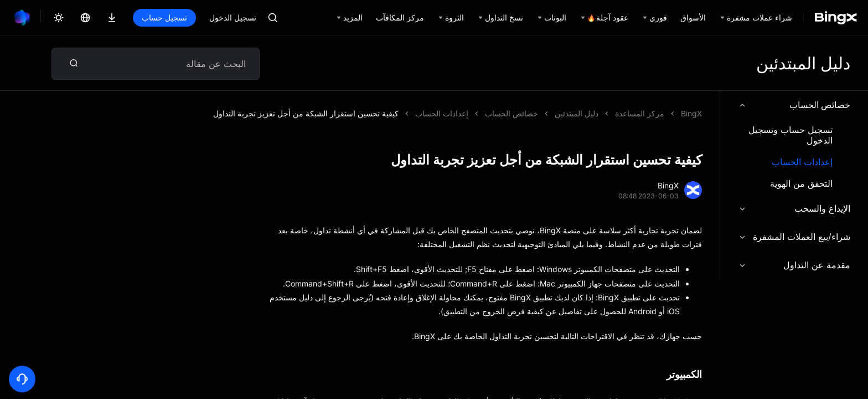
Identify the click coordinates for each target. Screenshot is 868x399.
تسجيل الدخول (233, 17)
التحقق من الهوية (801, 184)
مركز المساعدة (640, 113)
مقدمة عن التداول (794, 265)
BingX (691, 113)
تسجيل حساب (164, 17)
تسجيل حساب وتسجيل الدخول (790, 135)
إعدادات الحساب (802, 162)
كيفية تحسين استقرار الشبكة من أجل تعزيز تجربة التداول (306, 113)
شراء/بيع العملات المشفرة (794, 237)
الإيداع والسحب (794, 208)
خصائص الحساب (794, 105)
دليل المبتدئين (577, 113)
